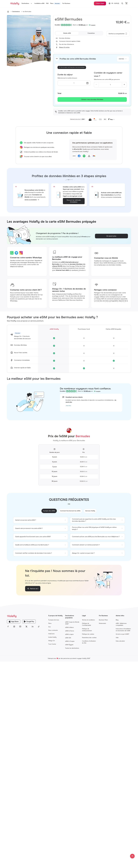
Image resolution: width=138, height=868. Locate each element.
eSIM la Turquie (70, 641)
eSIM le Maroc (69, 627)
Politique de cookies (88, 634)
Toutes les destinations (72, 648)
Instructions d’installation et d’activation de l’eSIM (123, 630)
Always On (52, 641)
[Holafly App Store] (14, 621)
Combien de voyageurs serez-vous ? (108, 75)
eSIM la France (70, 631)
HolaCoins (51, 634)
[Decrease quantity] (96, 85)
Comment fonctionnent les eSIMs (70, 511)
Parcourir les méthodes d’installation (74, 201)
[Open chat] (132, 856)
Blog (117, 620)
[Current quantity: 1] (110, 85)
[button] (122, 3)
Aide (117, 638)
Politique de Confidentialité (86, 624)
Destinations (27, 3)
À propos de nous (54, 620)
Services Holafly (90, 511)
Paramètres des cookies (89, 638)
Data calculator (120, 641)
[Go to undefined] (8, 12)
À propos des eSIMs (49, 511)
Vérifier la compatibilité (31, 200)
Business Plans (103, 620)
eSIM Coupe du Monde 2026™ (72, 623)
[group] (41, 520)
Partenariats (102, 623)
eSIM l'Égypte (69, 645)
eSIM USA (68, 638)
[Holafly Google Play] (29, 621)
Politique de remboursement (87, 630)
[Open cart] (127, 3)
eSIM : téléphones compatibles (121, 624)
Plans (50, 623)
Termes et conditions (88, 620)
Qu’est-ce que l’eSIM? (122, 634)
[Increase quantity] (124, 85)
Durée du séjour (65, 75)
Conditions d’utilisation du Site (89, 642)
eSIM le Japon (69, 634)
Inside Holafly (52, 637)
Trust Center (52, 644)
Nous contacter (53, 630)
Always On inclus (64, 47)
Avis (49, 627)
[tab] (67, 33)
